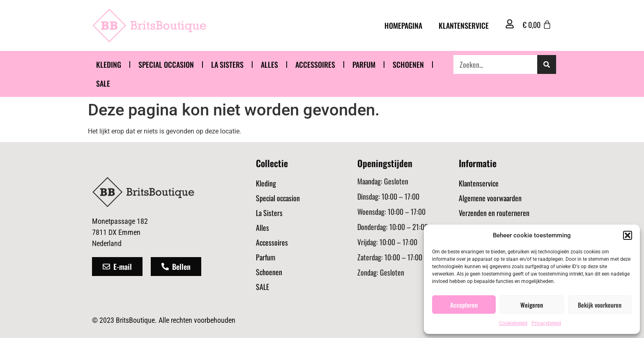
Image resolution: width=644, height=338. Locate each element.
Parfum (364, 64)
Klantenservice (464, 25)
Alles (269, 64)
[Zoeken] (547, 64)
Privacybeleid (546, 323)
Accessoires (315, 64)
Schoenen (408, 64)
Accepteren (464, 305)
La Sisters (227, 64)
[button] (628, 235)
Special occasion (166, 64)
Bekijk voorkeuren (600, 305)
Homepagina (403, 25)
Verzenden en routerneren (494, 213)
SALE (103, 83)
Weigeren (532, 305)
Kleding (109, 64)
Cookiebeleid (513, 323)
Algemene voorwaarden (490, 198)
